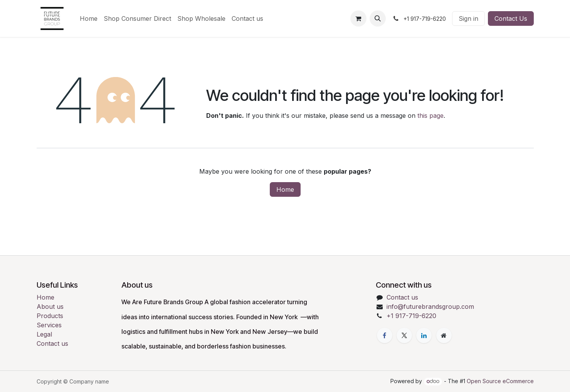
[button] (378, 18)
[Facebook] (385, 335)
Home (285, 189)
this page (430, 116)
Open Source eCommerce (500, 381)
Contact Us (511, 18)
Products (50, 316)
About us (50, 307)
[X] (404, 335)
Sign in (468, 18)
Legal (44, 334)
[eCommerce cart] (358, 18)
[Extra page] (444, 335)
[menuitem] (89, 18)
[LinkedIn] (424, 335)
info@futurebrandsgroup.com (430, 307)
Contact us (52, 343)
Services (49, 325)
